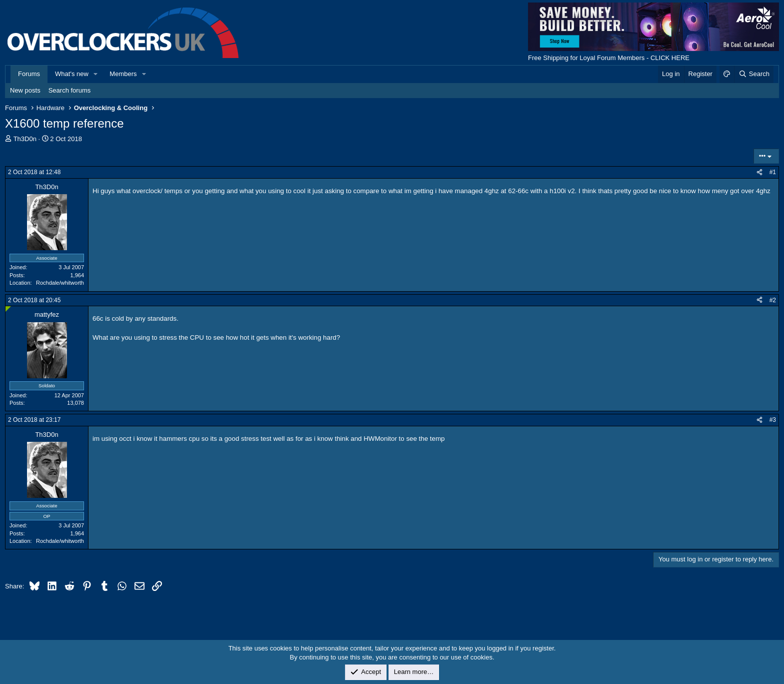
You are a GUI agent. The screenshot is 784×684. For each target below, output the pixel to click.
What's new (72, 74)
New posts (25, 90)
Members (123, 74)
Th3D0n (25, 139)
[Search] (754, 74)
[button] (96, 74)
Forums (29, 74)
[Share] (759, 172)
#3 (773, 420)
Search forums (70, 90)
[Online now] (8, 309)
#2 (773, 300)
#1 (773, 172)
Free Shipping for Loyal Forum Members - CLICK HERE (609, 58)
